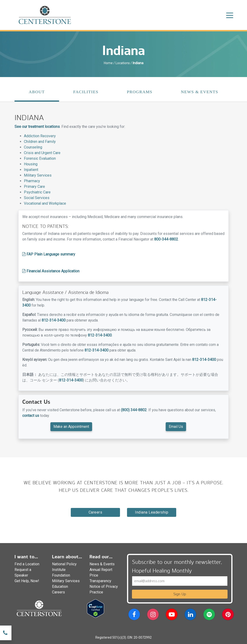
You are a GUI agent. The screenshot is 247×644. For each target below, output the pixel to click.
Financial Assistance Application (51, 271)
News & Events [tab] (200, 92)
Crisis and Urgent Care (42, 153)
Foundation (61, 575)
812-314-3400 (54, 320)
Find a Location (27, 564)
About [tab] (37, 92)
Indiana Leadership (152, 512)
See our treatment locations (37, 127)
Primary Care (34, 187)
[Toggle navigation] (230, 15)
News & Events (102, 564)
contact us (31, 416)
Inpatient (31, 170)
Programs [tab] (140, 92)
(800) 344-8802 (134, 410)
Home (108, 63)
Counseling (33, 147)
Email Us (176, 427)
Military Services (38, 175)
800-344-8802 (166, 239)
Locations (123, 63)
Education (60, 587)
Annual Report (101, 570)
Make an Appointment (71, 427)
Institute (59, 570)
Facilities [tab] (86, 92)
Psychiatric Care (37, 192)
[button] (134, 615)
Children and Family (40, 142)
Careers (95, 512)
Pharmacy (32, 181)
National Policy (64, 564)
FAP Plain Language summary (49, 254)
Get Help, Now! (27, 581)
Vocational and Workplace (45, 203)
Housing (31, 164)
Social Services (37, 198)
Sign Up (180, 594)
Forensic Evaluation (40, 158)
